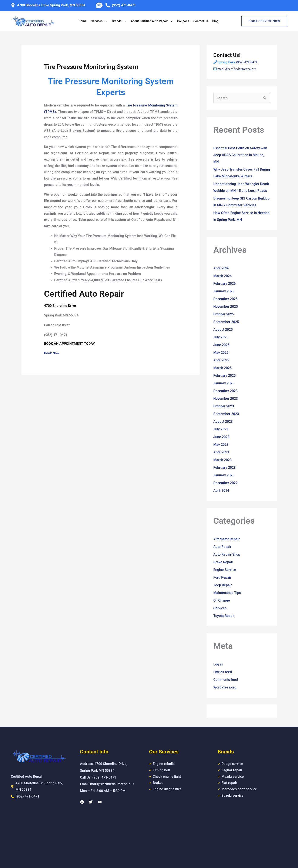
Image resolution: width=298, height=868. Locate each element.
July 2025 (221, 337)
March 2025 (222, 368)
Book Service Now (264, 21)
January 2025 (224, 383)
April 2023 (221, 452)
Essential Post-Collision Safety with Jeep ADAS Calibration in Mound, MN (240, 155)
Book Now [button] (52, 353)
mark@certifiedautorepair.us (237, 69)
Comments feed (226, 680)
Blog (215, 21)
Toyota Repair (224, 616)
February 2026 (225, 284)
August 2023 (223, 422)
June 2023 (221, 437)
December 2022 (225, 483)
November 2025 (226, 307)
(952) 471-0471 (247, 62)
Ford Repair (222, 577)
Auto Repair (222, 547)
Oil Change (222, 600)
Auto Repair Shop (227, 554)
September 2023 (226, 414)
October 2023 (224, 406)
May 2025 (221, 353)
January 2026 (224, 291)
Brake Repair (223, 562)
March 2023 (222, 460)
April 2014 (221, 491)
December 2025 (225, 299)
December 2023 (225, 391)
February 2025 (225, 376)
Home (83, 21)
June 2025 (221, 345)
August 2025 (223, 330)
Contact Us (201, 21)
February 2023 (225, 468)
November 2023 (226, 399)
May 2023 (221, 445)
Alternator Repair (227, 539)
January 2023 (224, 475)
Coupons (183, 21)
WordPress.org (225, 687)
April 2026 (221, 268)
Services (99, 21)
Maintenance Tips (227, 593)
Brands (119, 21)
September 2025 (226, 322)
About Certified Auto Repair (152, 21)
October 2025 (224, 314)
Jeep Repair (223, 585)
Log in (218, 664)
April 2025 (221, 360)
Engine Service (225, 570)
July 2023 (221, 429)
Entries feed (223, 672)
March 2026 (222, 276)
